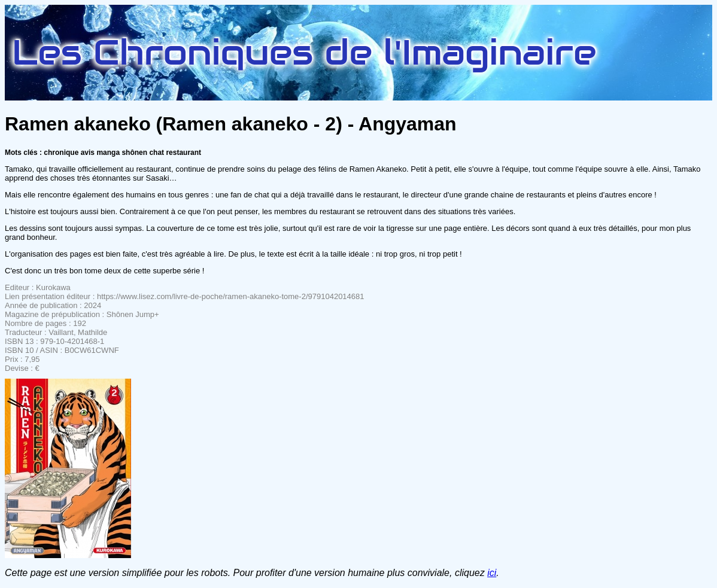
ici (492, 573)
